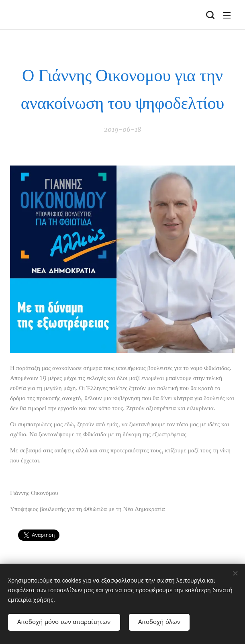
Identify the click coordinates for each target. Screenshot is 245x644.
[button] (210, 15)
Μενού (227, 15)
